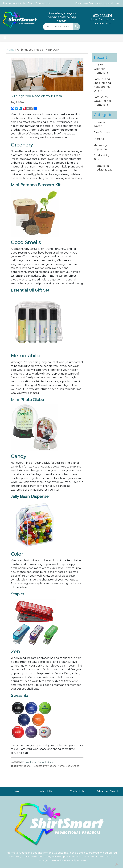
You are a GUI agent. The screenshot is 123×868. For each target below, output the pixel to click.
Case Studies (102, 132)
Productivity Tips (101, 157)
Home (7, 3)
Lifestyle (99, 139)
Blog (30, 3)
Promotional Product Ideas (37, 762)
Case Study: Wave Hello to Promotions (103, 101)
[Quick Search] (58, 27)
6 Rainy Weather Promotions (101, 69)
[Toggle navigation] (5, 38)
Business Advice (99, 124)
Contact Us (43, 3)
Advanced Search (108, 791)
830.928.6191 (102, 16)
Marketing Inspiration (100, 147)
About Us (19, 3)
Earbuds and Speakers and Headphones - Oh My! (103, 85)
